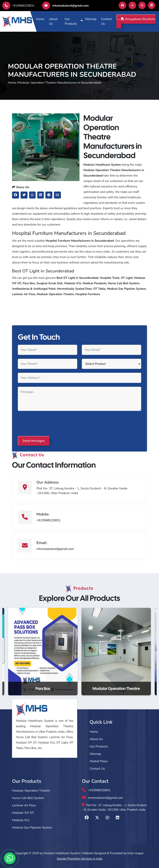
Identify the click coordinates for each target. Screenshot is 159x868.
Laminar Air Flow (24, 805)
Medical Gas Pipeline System (32, 828)
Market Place (99, 761)
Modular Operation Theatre (31, 791)
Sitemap (91, 19)
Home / (13, 83)
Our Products (71, 21)
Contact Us (106, 21)
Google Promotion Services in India (80, 859)
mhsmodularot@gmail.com (65, 6)
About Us (53, 21)
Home (40, 19)
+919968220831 (18, 6)
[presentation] (47, 424)
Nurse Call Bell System (28, 798)
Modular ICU (21, 820)
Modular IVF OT (23, 813)
